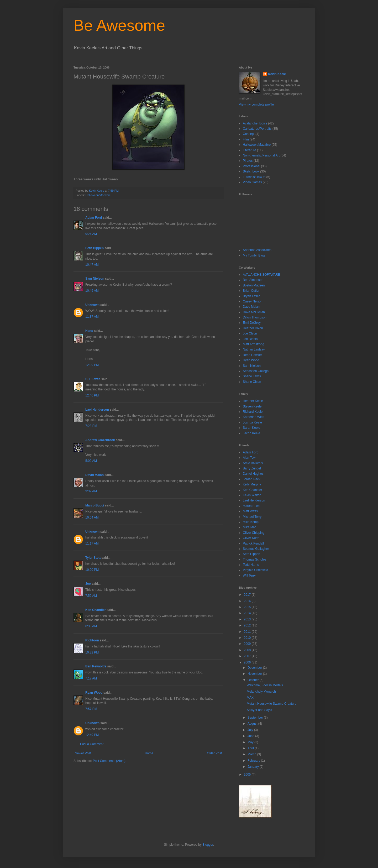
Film (246, 139)
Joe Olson (250, 333)
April (251, 748)
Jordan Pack (252, 479)
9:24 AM (91, 234)
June (251, 736)
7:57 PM (91, 709)
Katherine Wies (253, 417)
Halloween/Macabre (98, 195)
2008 (248, 650)
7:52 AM (91, 596)
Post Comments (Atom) (109, 761)
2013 (248, 619)
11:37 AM (92, 317)
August (253, 724)
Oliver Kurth (251, 538)
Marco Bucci (95, 505)
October (254, 680)
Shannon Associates (257, 250)
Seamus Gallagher (256, 549)
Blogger (208, 845)
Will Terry (249, 576)
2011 (248, 632)
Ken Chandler (96, 610)
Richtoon (92, 640)
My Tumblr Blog (254, 255)
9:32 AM (91, 491)
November (255, 674)
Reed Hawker (252, 355)
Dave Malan (251, 307)
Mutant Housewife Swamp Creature (272, 704)
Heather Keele (253, 401)
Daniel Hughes (253, 474)
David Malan (94, 475)
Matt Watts (250, 511)
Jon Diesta (250, 339)
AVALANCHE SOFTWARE (261, 275)
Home (149, 753)
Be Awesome (119, 25)
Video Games (252, 182)
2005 (248, 775)
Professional (251, 166)
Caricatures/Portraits (257, 129)
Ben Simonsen (253, 280)
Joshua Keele (252, 422)
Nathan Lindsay (254, 349)
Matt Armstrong (253, 344)
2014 (248, 613)
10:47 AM (92, 265)
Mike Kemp (251, 522)
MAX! (251, 698)
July (251, 730)
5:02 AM (91, 461)
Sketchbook (251, 171)
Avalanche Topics (255, 123)
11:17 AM (92, 543)
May (251, 742)
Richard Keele (253, 412)
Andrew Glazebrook (100, 440)
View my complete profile (256, 104)
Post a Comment (92, 744)
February (254, 761)
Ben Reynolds (96, 666)
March (252, 754)
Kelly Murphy (252, 484)
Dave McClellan (254, 312)
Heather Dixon (253, 328)
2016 (248, 601)
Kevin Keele (277, 74)
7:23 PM (91, 426)
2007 (248, 656)
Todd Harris (251, 565)
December (255, 668)
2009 (248, 644)
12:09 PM (92, 365)
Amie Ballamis (253, 463)
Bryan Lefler (251, 296)
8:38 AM (91, 626)
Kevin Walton (252, 495)
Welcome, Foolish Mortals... (266, 685)
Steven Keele (252, 406)
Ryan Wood (94, 693)
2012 (248, 625)
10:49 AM (92, 291)
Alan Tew (249, 458)
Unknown (92, 305)
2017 (248, 595)
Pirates (248, 161)
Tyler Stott (93, 558)
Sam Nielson (95, 279)
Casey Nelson (253, 301)
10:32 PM (92, 652)
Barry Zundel (252, 468)
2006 (248, 662)
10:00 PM (92, 570)
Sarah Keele (251, 428)
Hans (89, 331)
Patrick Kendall (253, 543)
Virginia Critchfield (256, 570)
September (256, 718)
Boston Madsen (254, 285)
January (254, 767)
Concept (249, 134)
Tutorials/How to (254, 177)
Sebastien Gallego (256, 371)
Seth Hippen (94, 248)
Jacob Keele (251, 433)
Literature (250, 150)
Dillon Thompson (255, 317)
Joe (88, 584)
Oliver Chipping (254, 533)
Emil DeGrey (252, 323)
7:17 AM (91, 678)
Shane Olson (252, 382)
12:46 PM (92, 395)
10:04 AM (92, 517)
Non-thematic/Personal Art (261, 155)
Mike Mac (250, 527)
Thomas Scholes (254, 560)
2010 (248, 638)
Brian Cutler (251, 291)
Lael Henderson (97, 410)
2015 (248, 607)
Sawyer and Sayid (259, 710)
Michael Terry (252, 517)
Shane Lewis (252, 376)
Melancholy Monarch (261, 692)
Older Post (214, 753)
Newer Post (83, 753)
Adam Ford (94, 218)
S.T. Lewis (93, 379)
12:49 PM (92, 735)
